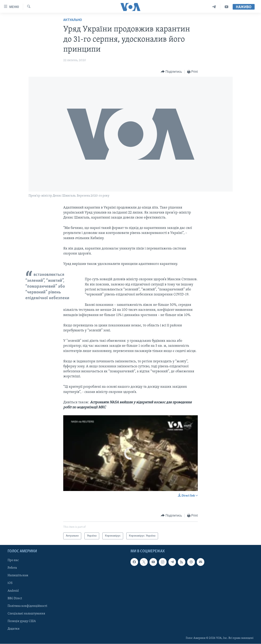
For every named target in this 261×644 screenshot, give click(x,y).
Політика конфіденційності (27, 606)
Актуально (73, 20)
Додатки (14, 629)
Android (13, 591)
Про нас (13, 561)
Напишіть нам (18, 576)
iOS (10, 583)
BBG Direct (15, 598)
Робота (12, 568)
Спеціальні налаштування (26, 614)
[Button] (171, 72)
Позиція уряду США (22, 621)
